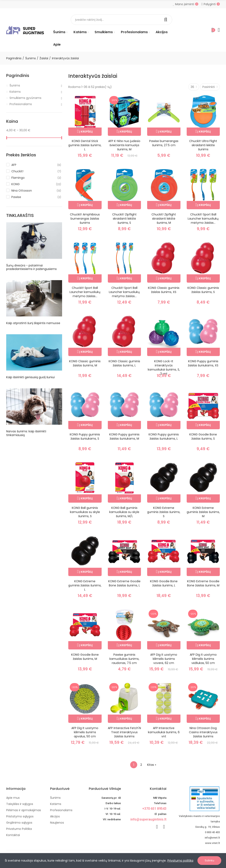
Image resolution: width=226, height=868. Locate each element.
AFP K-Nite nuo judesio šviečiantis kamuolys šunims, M (124, 145)
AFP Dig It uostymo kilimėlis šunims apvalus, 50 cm (85, 732)
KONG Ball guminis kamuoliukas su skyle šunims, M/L (124, 512)
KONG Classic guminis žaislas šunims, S (203, 290)
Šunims (15, 85)
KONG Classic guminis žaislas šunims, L (124, 363)
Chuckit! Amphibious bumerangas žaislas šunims (85, 219)
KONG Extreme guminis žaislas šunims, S (164, 512)
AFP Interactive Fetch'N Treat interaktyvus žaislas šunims (124, 732)
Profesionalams (21, 104)
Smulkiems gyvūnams (25, 98)
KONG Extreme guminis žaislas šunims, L (85, 585)
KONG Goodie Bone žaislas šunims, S (203, 436)
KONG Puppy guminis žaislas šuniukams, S (85, 436)
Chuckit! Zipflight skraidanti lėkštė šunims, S (124, 219)
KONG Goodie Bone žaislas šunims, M (85, 657)
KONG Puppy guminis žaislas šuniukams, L (164, 436)
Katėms (15, 92)
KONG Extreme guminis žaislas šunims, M (203, 512)
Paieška (166, 20)
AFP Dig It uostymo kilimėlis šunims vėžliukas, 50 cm (203, 659)
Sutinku (209, 860)
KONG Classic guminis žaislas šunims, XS (164, 290)
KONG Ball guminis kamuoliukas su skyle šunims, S (85, 512)
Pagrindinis (18, 76)
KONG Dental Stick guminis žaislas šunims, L (85, 145)
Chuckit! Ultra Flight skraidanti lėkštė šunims (203, 145)
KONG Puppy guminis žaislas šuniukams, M (124, 436)
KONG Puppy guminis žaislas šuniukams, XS (203, 363)
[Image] (25, 30)
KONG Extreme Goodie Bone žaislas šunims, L (124, 583)
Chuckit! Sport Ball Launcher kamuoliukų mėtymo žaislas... (203, 219)
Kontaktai (158, 789)
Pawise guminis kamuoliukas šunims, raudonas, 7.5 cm (124, 659)
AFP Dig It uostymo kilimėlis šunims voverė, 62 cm (164, 659)
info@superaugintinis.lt (148, 819)
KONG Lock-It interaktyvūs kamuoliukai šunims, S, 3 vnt (164, 367)
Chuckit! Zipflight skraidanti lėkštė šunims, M (164, 219)
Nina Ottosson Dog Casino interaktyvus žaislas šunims (203, 732)
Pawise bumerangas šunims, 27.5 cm (164, 143)
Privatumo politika (180, 861)
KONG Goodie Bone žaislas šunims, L (164, 583)
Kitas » (152, 765)
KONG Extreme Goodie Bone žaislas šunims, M (203, 583)
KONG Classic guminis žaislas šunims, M (85, 363)
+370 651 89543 (154, 809)
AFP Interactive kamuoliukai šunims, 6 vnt (164, 732)
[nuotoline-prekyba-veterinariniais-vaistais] (196, 799)
